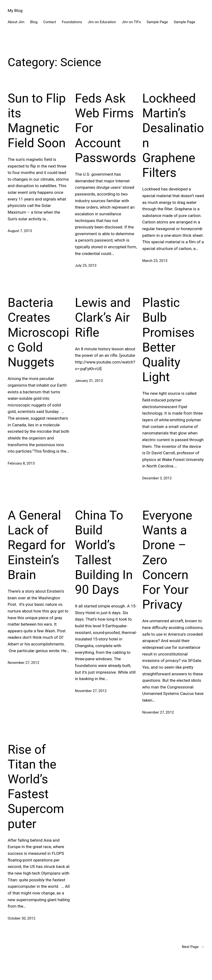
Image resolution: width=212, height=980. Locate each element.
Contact (49, 22)
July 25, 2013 (86, 265)
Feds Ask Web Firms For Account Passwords (106, 128)
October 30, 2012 (22, 918)
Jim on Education (102, 22)
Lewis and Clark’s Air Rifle (103, 317)
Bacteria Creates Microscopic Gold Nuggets (38, 332)
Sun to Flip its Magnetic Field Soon (37, 121)
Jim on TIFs (131, 22)
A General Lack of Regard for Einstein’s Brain (37, 545)
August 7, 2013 (20, 231)
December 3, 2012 (157, 478)
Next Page (193, 947)
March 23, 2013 (155, 261)
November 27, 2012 (23, 663)
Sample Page (157, 22)
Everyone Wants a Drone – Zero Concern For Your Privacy (167, 560)
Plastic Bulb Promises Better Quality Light (168, 340)
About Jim (16, 22)
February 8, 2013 (21, 463)
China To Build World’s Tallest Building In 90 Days (104, 552)
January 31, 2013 (89, 381)
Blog (34, 22)
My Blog (15, 11)
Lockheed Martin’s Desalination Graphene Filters (173, 135)
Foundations (72, 22)
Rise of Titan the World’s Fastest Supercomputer (36, 787)
